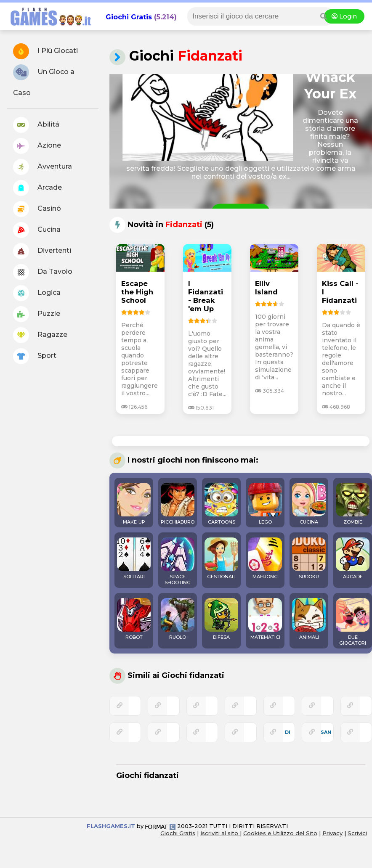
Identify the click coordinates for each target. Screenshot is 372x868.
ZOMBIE (353, 504)
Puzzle (37, 314)
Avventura (43, 167)
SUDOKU (309, 558)
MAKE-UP (134, 504)
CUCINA (309, 504)
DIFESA (221, 619)
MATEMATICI (265, 619)
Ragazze (40, 335)
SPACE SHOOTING (178, 561)
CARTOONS (221, 504)
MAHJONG (265, 558)
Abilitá (36, 125)
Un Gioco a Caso (44, 81)
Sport (35, 356)
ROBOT (134, 619)
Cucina (37, 230)
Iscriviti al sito (220, 833)
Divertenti (42, 251)
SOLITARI (134, 558)
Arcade (37, 188)
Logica (37, 293)
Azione (37, 146)
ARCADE (353, 558)
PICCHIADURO (178, 504)
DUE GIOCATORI (353, 622)
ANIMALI (309, 619)
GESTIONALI (221, 558)
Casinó (37, 209)
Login (344, 16)
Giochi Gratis (129, 17)
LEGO (265, 504)
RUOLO (178, 619)
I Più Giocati (45, 51)
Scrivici (357, 833)
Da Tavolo (43, 272)
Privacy (332, 833)
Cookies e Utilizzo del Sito (280, 833)
